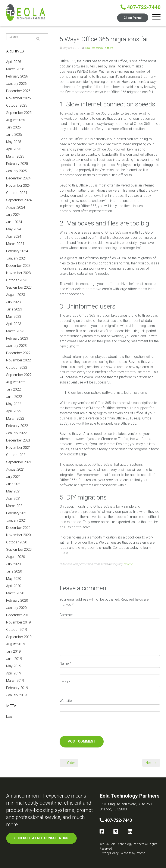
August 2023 (16, 295)
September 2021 (19, 462)
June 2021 (14, 484)
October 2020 (17, 542)
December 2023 (18, 266)
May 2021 (14, 491)
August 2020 (16, 557)
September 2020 (19, 550)
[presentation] (92, 725)
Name (65, 663)
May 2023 (14, 317)
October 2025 (17, 105)
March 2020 (15, 593)
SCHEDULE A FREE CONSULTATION (42, 838)
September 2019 (19, 637)
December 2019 (18, 615)
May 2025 (14, 142)
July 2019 (13, 651)
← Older (69, 763)
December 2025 (18, 91)
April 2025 (14, 149)
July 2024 (13, 215)
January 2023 (16, 346)
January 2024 (16, 258)
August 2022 (16, 382)
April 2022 (14, 411)
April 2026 (14, 62)
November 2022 (18, 360)
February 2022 (17, 426)
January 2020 (16, 608)
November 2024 (18, 186)
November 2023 (18, 273)
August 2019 (16, 644)
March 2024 (15, 244)
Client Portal (132, 18)
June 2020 (14, 571)
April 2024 (14, 236)
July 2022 (13, 389)
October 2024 (17, 193)
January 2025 (16, 171)
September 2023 (19, 287)
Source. (129, 564)
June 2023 (14, 309)
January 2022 (16, 433)
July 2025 (13, 127)
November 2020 (18, 535)
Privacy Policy (109, 853)
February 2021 (17, 513)
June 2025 (14, 135)
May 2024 (14, 229)
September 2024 (19, 200)
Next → (151, 763)
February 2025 (17, 164)
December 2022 (18, 353)
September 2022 (19, 375)
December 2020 (18, 528)
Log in (11, 717)
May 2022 (14, 404)
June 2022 (14, 397)
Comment (67, 615)
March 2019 (15, 681)
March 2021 (15, 506)
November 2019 (18, 622)
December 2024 (18, 178)
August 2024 (16, 207)
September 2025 (19, 113)
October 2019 (17, 630)
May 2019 (14, 666)
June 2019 (14, 659)
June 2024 (14, 222)
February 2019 (17, 688)
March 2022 (15, 418)
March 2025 (15, 156)
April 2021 (14, 499)
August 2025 (16, 120)
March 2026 (15, 69)
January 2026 (16, 84)
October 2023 (17, 280)
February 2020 (17, 600)
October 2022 (17, 368)
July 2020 (13, 564)
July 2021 (13, 477)
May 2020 (14, 579)
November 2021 (18, 448)
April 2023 (14, 324)
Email (65, 682)
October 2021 (17, 455)
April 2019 (14, 673)
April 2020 (14, 586)
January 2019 (16, 695)
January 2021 (16, 520)
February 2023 (17, 338)
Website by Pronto (133, 853)
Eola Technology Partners (99, 48)
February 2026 (17, 76)
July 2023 (13, 302)
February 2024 (17, 251)
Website (66, 701)
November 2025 (18, 98)
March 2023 (15, 331)
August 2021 (16, 469)
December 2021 (18, 440)
